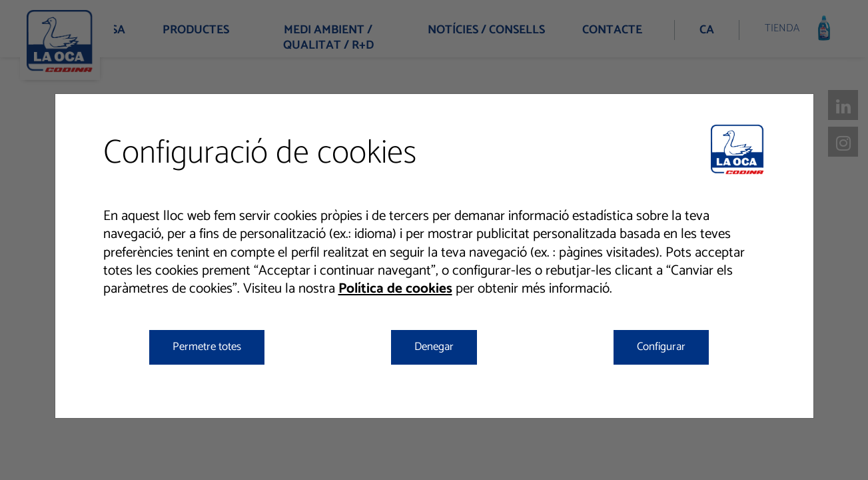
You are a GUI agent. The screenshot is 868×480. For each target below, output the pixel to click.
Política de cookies (395, 289)
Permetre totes (207, 347)
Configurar (661, 347)
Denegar (434, 347)
